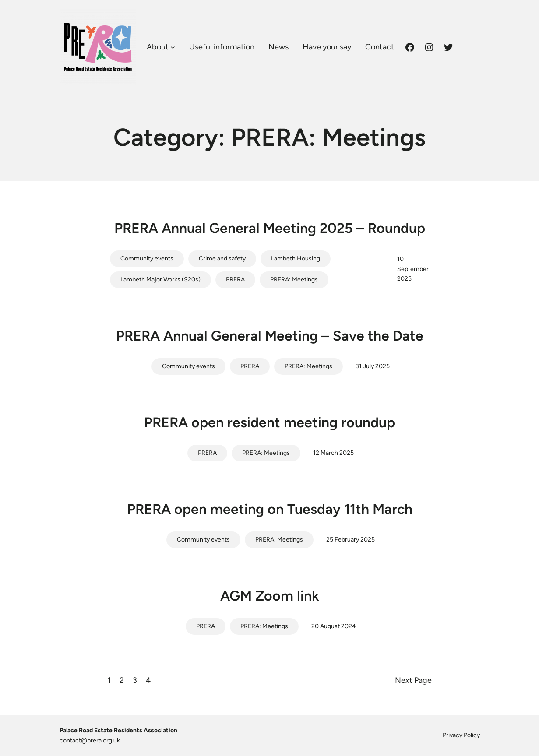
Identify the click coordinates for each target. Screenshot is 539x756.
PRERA (235, 280)
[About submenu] (173, 47)
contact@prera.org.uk (90, 740)
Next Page (413, 680)
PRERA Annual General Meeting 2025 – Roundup (270, 228)
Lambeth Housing (296, 258)
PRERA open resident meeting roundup (269, 422)
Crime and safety (222, 258)
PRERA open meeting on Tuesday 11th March (270, 509)
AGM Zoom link (270, 596)
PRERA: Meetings (294, 280)
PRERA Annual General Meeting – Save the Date (270, 336)
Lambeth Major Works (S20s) (160, 280)
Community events (147, 258)
